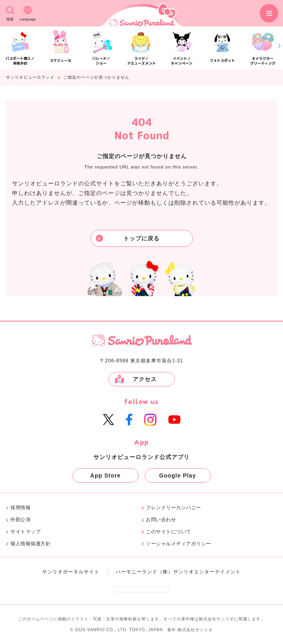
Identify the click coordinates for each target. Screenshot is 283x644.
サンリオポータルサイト (71, 572)
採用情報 (20, 508)
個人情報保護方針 (30, 544)
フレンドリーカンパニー (174, 508)
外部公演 (20, 520)
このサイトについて (169, 532)
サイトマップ (25, 532)
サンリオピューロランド (30, 77)
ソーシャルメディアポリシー (179, 544)
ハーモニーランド (137, 572)
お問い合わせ (161, 520)
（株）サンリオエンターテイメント (199, 572)
